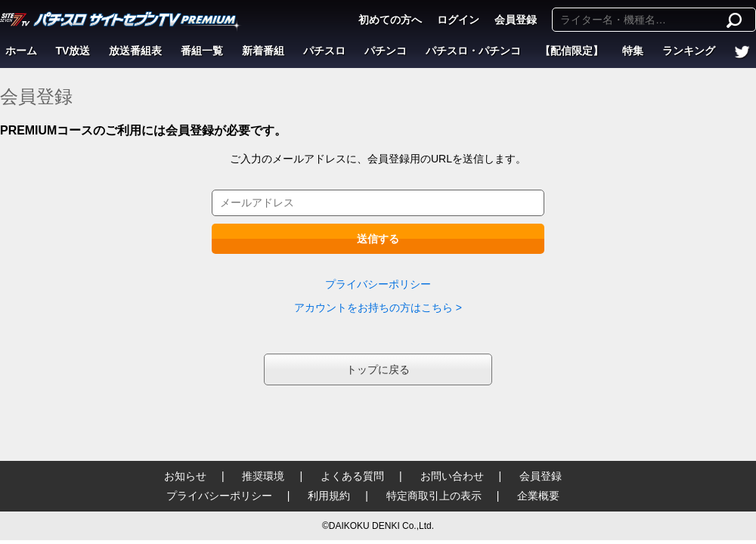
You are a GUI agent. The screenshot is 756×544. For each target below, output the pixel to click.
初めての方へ (390, 20)
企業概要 (538, 496)
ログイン (458, 20)
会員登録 (516, 20)
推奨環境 (263, 476)
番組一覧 (202, 51)
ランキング (689, 51)
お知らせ (185, 476)
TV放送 (73, 51)
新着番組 (263, 51)
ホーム (21, 51)
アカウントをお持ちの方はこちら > (378, 308)
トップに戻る (378, 369)
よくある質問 (352, 476)
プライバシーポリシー (378, 284)
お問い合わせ (452, 476)
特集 (633, 51)
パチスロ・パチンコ (473, 51)
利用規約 (329, 496)
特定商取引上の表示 (434, 496)
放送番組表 (135, 51)
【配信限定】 (572, 51)
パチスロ (324, 51)
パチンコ (386, 51)
